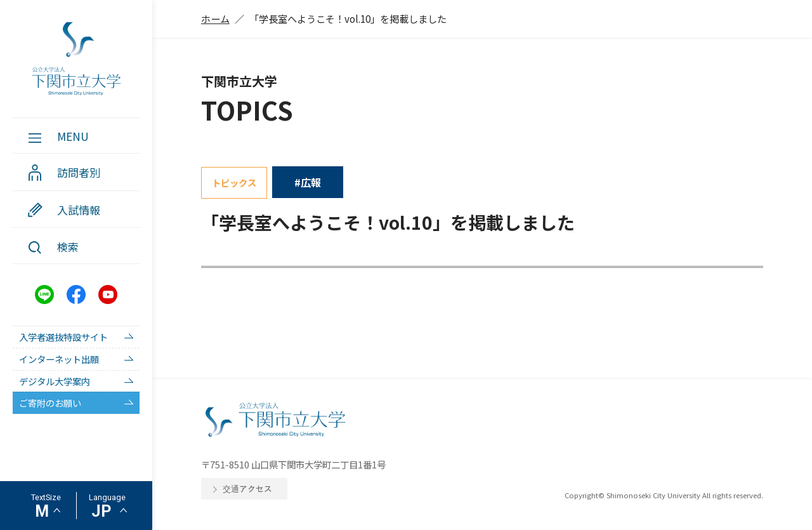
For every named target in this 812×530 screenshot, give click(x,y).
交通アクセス (247, 488)
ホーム (215, 18)
